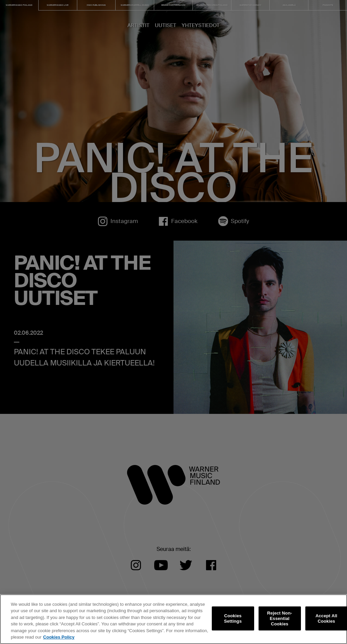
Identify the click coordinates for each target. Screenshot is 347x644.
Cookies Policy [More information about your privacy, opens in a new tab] (59, 637)
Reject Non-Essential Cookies (280, 619)
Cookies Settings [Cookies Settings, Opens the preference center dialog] (233, 618)
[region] (173, 619)
